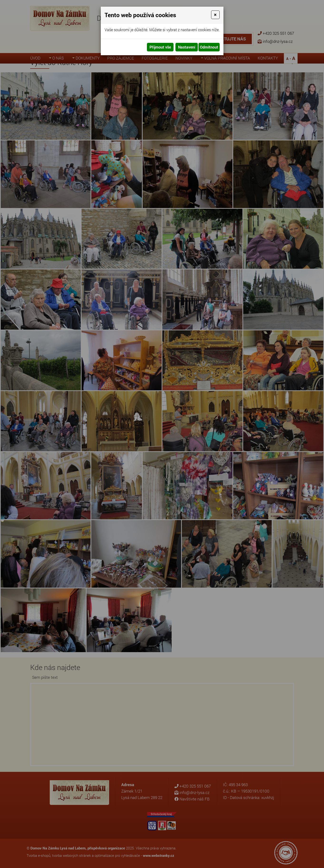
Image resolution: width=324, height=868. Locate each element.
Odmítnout (209, 47)
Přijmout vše (160, 47)
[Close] (215, 15)
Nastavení (187, 47)
